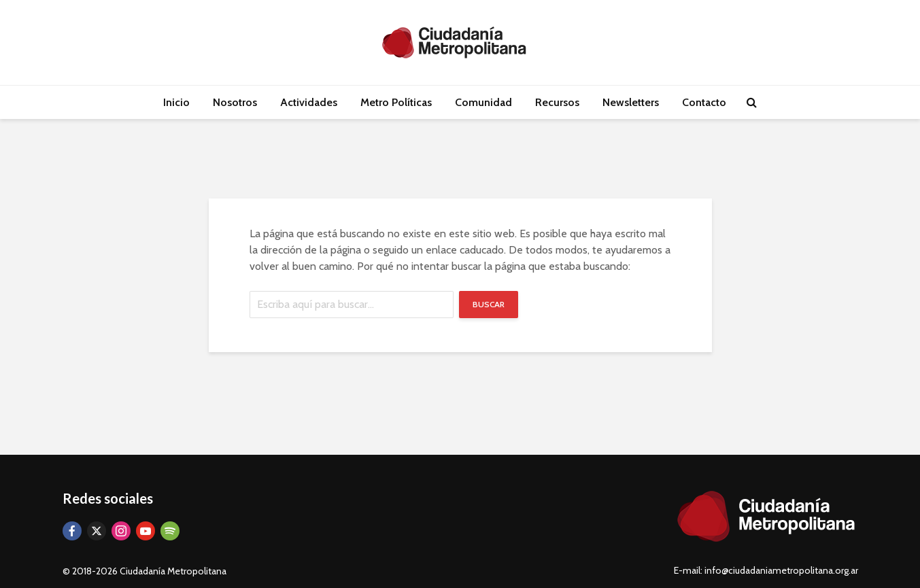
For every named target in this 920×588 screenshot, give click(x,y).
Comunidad (483, 102)
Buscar (489, 304)
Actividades (309, 102)
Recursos (557, 102)
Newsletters (631, 102)
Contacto (704, 102)
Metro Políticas (396, 102)
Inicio (176, 102)
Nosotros (235, 102)
